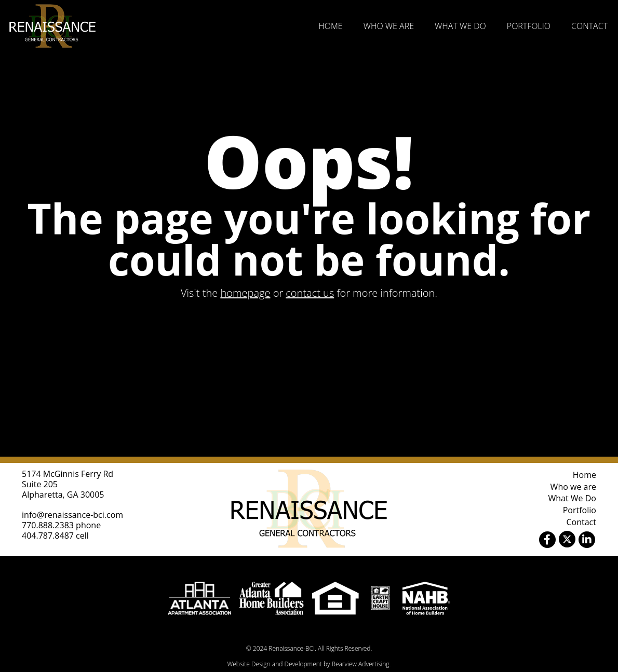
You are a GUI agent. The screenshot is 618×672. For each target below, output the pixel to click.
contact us (310, 293)
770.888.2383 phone (61, 525)
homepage (245, 293)
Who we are (389, 26)
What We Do (460, 26)
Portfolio (529, 26)
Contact (589, 26)
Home (330, 26)
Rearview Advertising (361, 664)
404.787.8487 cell (55, 536)
